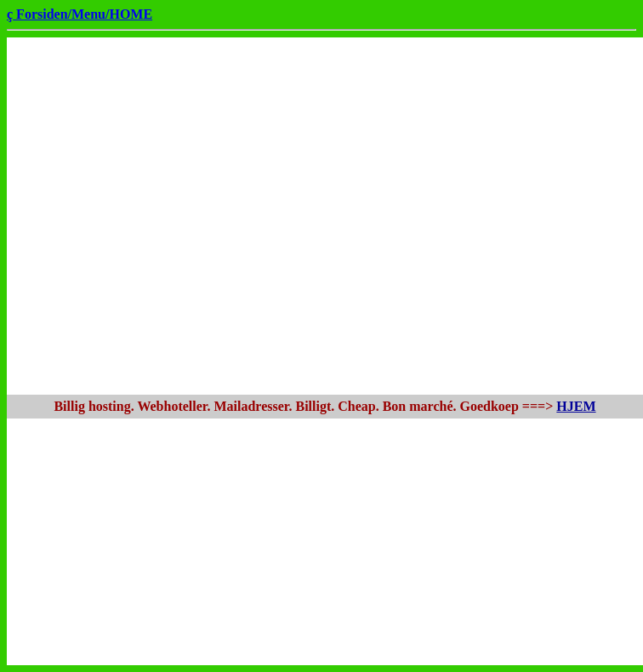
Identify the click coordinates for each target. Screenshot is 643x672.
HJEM (576, 406)
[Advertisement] (170, 216)
